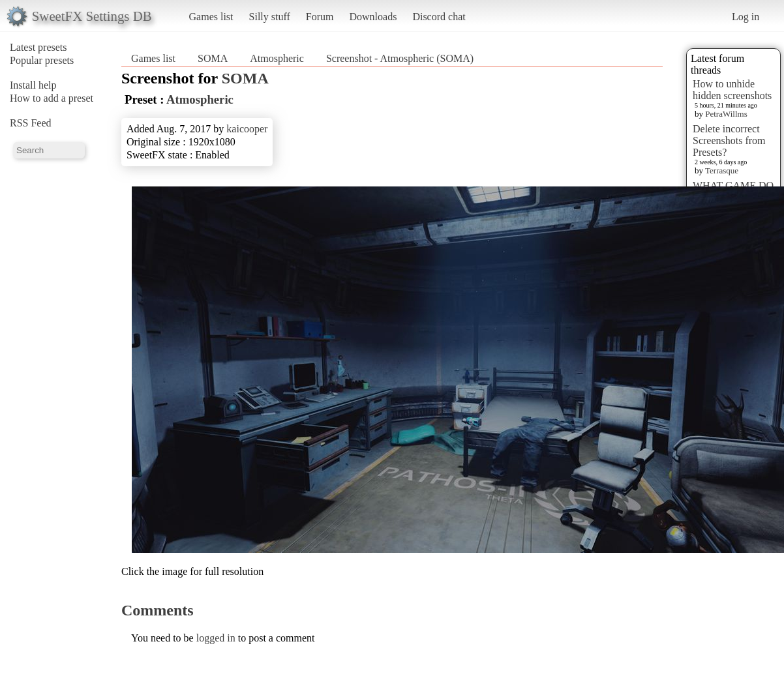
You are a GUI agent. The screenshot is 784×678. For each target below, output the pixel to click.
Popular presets (42, 60)
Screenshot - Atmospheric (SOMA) (400, 58)
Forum (320, 17)
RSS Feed (31, 123)
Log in (746, 17)
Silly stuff (270, 17)
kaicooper (247, 129)
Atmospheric (278, 58)
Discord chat (439, 17)
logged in (216, 638)
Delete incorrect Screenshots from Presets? (729, 140)
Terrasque (722, 170)
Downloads (373, 17)
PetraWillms (726, 114)
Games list (211, 17)
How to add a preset (52, 98)
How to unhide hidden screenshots (732, 90)
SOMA (213, 58)
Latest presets (38, 47)
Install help (33, 85)
